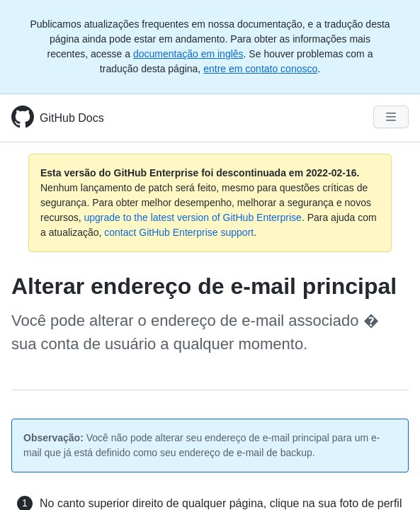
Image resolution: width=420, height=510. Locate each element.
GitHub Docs (72, 118)
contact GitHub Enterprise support (179, 232)
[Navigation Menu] (391, 117)
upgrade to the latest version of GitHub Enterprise (192, 217)
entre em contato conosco (260, 69)
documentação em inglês (188, 54)
